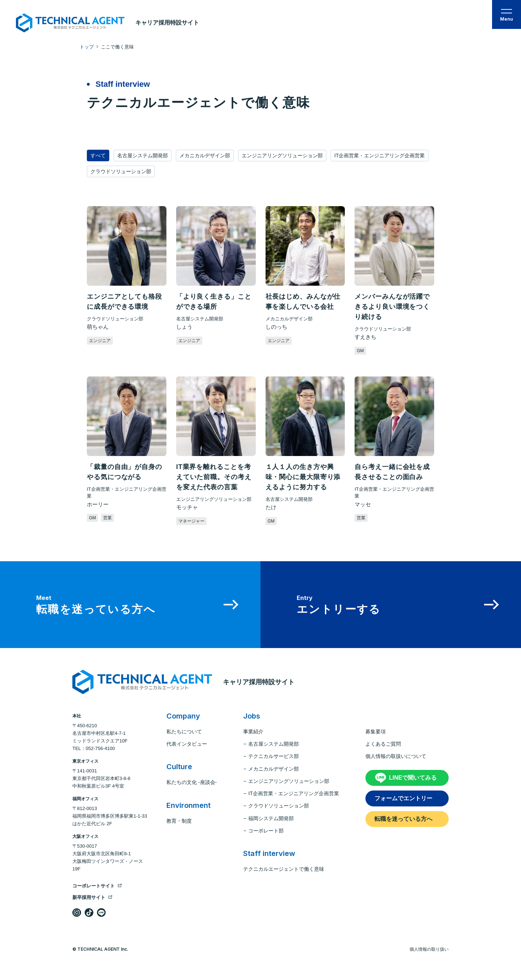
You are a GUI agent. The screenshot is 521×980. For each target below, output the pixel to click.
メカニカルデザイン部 (205, 155)
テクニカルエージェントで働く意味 (284, 869)
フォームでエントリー (403, 798)
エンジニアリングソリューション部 (282, 155)
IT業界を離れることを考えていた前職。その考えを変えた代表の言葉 (214, 477)
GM (360, 351)
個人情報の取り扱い (429, 949)
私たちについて (184, 732)
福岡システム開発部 (271, 818)
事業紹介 (253, 732)
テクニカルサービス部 (274, 756)
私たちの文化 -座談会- (192, 782)
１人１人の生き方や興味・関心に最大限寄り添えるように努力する (303, 477)
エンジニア (100, 341)
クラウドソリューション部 (121, 171)
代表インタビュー (187, 744)
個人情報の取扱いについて (396, 756)
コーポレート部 (266, 831)
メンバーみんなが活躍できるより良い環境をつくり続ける (392, 307)
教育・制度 (179, 821)
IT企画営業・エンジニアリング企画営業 (380, 155)
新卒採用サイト (92, 897)
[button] (507, 14)
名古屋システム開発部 (143, 155)
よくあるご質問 (383, 744)
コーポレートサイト (97, 886)
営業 (107, 518)
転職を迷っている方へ (403, 819)
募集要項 (376, 732)
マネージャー (191, 521)
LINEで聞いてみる (413, 778)
